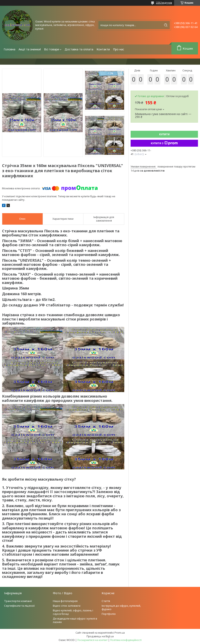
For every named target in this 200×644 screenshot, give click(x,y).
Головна (9, 49)
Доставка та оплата (79, 49)
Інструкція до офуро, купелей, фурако (121, 607)
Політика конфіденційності (126, 640)
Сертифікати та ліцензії (19, 606)
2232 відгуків (164, 3)
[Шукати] (166, 25)
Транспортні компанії (18, 601)
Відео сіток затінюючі (67, 606)
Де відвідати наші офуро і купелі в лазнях (75, 620)
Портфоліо (109, 614)
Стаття (106, 601)
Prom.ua (120, 633)
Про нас (119, 49)
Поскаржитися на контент (92, 640)
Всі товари (52, 49)
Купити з (164, 143)
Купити (164, 134)
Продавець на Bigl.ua (100, 636)
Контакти (103, 49)
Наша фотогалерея (65, 601)
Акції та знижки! (30, 49)
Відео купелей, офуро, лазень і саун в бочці (73, 612)
